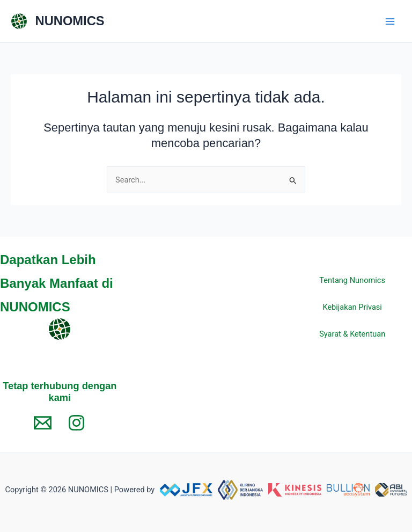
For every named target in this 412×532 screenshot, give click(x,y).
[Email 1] (43, 423)
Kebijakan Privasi (352, 307)
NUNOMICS (70, 21)
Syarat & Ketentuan (352, 334)
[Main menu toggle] (390, 21)
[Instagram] (76, 423)
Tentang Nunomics (352, 280)
